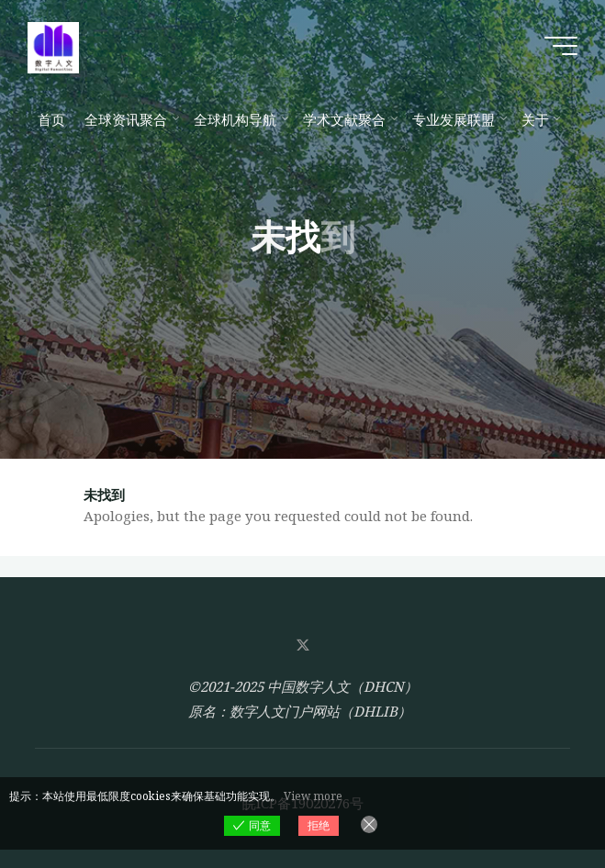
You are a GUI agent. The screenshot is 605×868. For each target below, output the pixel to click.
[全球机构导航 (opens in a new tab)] (238, 119)
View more (313, 796)
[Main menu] (561, 46)
